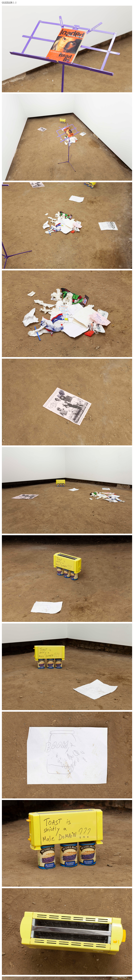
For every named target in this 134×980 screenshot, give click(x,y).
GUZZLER (7, 3)
